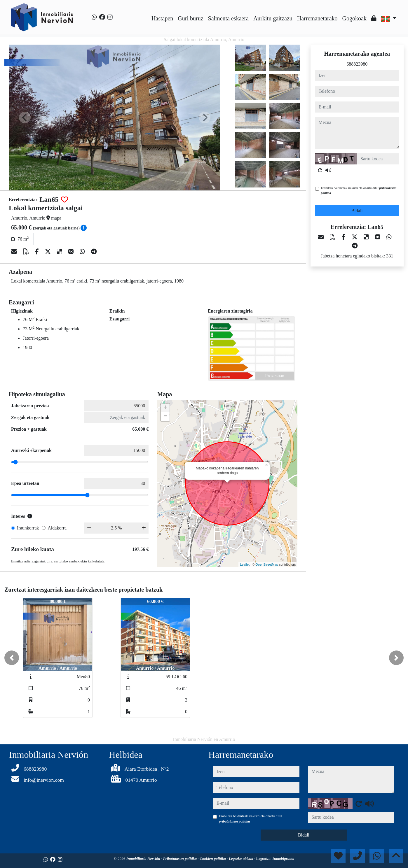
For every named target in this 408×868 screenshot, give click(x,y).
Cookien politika (213, 859)
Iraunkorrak (28, 528)
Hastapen (162, 18)
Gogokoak (354, 18)
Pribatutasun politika (181, 859)
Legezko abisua (242, 859)
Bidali (357, 211)
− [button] (165, 417)
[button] (12, 658)
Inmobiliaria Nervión (144, 859)
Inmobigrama (284, 859)
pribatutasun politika (234, 821)
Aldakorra (57, 528)
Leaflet (245, 564)
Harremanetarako (317, 18)
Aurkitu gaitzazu (273, 18)
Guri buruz (190, 18)
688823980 (357, 64)
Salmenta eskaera (228, 18)
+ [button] (165, 408)
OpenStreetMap (267, 564)
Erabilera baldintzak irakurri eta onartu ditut (359, 190)
